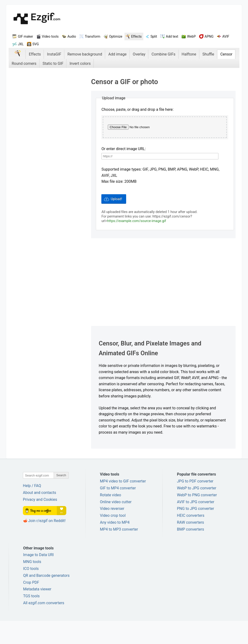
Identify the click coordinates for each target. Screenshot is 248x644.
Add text (172, 36)
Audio (72, 36)
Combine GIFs (163, 54)
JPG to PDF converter (195, 504)
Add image (117, 54)
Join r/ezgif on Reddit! (47, 544)
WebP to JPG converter (197, 511)
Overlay (139, 54)
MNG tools (32, 585)
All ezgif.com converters (44, 626)
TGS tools (31, 619)
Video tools (50, 36)
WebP (191, 36)
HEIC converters (191, 539)
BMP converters (191, 552)
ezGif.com (37, 19)
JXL (21, 44)
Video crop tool (113, 539)
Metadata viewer (37, 612)
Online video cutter (116, 525)
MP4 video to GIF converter (123, 504)
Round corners (24, 63)
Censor (226, 54)
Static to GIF (53, 63)
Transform (93, 36)
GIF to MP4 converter (118, 511)
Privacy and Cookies (40, 523)
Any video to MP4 (115, 545)
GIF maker (26, 36)
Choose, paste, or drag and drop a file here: (137, 109)
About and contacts (39, 516)
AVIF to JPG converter (196, 525)
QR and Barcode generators (46, 599)
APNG (209, 36)
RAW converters (191, 545)
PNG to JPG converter (196, 532)
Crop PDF (31, 606)
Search (61, 499)
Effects (136, 36)
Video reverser (112, 532)
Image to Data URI (38, 578)
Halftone (189, 54)
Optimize (116, 36)
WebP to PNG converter (197, 518)
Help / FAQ (32, 509)
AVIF (226, 36)
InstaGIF (54, 54)
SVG (36, 44)
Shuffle (208, 54)
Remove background (85, 54)
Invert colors (80, 63)
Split (154, 36)
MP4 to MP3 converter (119, 552)
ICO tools (31, 592)
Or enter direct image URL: (124, 172)
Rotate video (111, 518)
